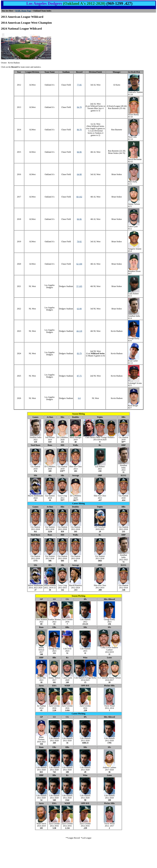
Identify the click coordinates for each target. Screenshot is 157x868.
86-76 (79, 130)
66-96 (79, 152)
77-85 (79, 85)
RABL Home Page (23, 11)
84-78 (79, 107)
